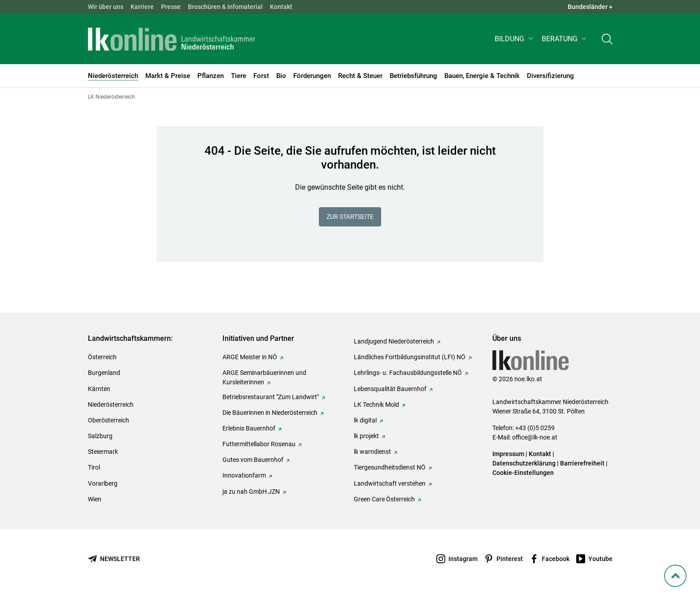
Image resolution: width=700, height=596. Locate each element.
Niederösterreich (111, 405)
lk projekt (366, 436)
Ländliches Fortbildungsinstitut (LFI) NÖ (410, 357)
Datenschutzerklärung (524, 463)
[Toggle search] (607, 39)
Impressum (508, 454)
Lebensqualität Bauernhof (390, 389)
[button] (515, 39)
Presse (171, 7)
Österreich (102, 357)
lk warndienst (372, 452)
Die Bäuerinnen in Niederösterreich (270, 413)
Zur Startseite (350, 217)
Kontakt (281, 7)
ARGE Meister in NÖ (250, 357)
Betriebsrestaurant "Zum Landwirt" (271, 397)
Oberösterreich (109, 420)
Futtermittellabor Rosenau (259, 444)
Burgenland (104, 373)
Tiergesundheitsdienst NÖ (390, 467)
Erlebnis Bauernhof (249, 428)
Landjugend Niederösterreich (394, 341)
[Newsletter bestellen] (114, 559)
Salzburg (100, 436)
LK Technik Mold (376, 405)
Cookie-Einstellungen (523, 473)
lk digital (365, 420)
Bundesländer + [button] (590, 7)
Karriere (142, 7)
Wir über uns (106, 7)
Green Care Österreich (384, 499)
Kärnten (99, 389)
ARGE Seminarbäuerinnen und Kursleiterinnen (264, 377)
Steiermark (103, 452)
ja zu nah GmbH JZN (251, 492)
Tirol (94, 467)
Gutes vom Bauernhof (253, 460)
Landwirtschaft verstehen (390, 483)
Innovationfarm (244, 475)
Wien (95, 499)
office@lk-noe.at (535, 437)
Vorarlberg (103, 483)
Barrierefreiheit (582, 463)
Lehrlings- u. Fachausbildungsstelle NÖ (408, 373)
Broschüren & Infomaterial (225, 7)
